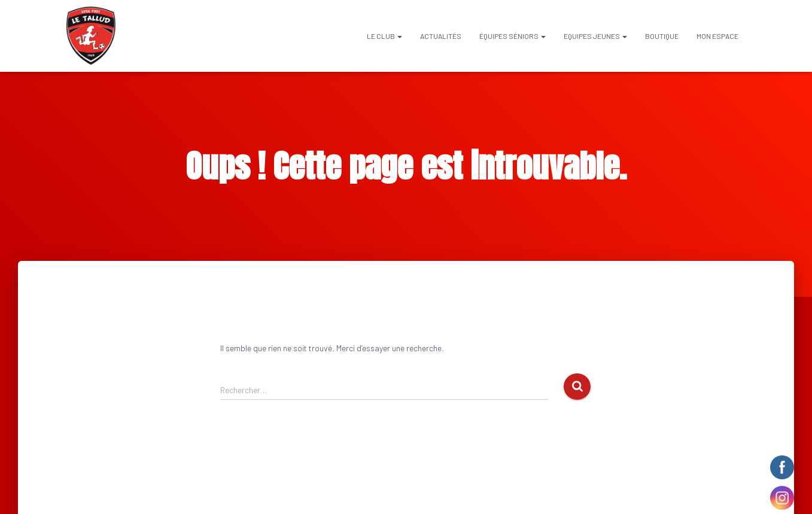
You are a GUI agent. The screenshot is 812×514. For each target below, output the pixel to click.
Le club (384, 36)
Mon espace (717, 36)
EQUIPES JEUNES (595, 36)
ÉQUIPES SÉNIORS (513, 36)
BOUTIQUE (662, 36)
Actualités (441, 36)
